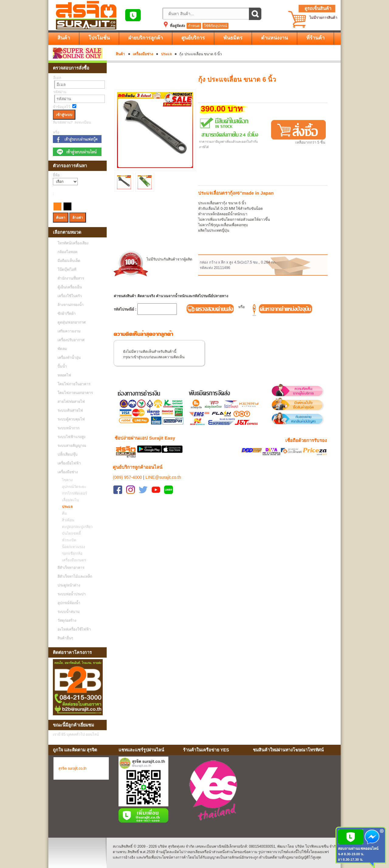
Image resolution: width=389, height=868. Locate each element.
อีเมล (57, 78)
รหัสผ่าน (60, 92)
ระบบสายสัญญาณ (72, 446)
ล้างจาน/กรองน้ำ (71, 305)
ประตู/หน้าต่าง (69, 585)
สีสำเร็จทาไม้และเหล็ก (75, 577)
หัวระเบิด (68, 540)
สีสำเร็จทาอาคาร (71, 568)
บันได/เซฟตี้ (70, 533)
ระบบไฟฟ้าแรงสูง (71, 437)
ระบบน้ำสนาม (69, 612)
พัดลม (62, 349)
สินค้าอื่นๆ (65, 638)
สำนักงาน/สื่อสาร (71, 278)
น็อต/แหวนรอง (72, 547)
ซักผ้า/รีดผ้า (67, 314)
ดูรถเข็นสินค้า (318, 9)
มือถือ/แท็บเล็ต (69, 261)
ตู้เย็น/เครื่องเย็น (70, 287)
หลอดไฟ (64, 375)
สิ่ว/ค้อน (67, 520)
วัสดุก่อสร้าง (67, 621)
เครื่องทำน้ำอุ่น (69, 358)
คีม (63, 513)
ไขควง (66, 480)
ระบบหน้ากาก (68, 428)
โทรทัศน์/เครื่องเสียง (73, 243)
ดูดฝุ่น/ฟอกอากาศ (72, 322)
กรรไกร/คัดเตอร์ (73, 493)
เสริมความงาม (69, 331)
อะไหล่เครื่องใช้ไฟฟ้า (74, 629)
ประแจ (166, 54)
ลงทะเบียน (83, 122)
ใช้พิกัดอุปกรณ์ (215, 26)
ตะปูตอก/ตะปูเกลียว (76, 527)
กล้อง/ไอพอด (67, 252)
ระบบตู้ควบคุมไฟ (71, 419)
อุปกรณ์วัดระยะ (72, 487)
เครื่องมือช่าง (143, 54)
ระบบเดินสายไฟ (70, 410)
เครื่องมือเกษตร (72, 560)
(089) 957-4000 (127, 477)
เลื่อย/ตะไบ (69, 500)
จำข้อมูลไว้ (62, 107)
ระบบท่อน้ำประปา (72, 594)
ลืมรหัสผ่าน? (63, 122)
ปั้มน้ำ (62, 366)
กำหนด (194, 26)
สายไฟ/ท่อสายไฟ (71, 402)
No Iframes (294, 791)
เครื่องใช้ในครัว (70, 296)
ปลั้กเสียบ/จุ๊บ (67, 454)
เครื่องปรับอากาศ (71, 340)
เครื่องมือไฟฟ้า (69, 463)
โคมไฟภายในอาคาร (74, 384)
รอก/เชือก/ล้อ (71, 553)
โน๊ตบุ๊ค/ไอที (67, 270)
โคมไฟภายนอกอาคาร (75, 393)
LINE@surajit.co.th (163, 477)
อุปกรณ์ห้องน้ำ (69, 603)
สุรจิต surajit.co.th (72, 768)
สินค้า (120, 54)
